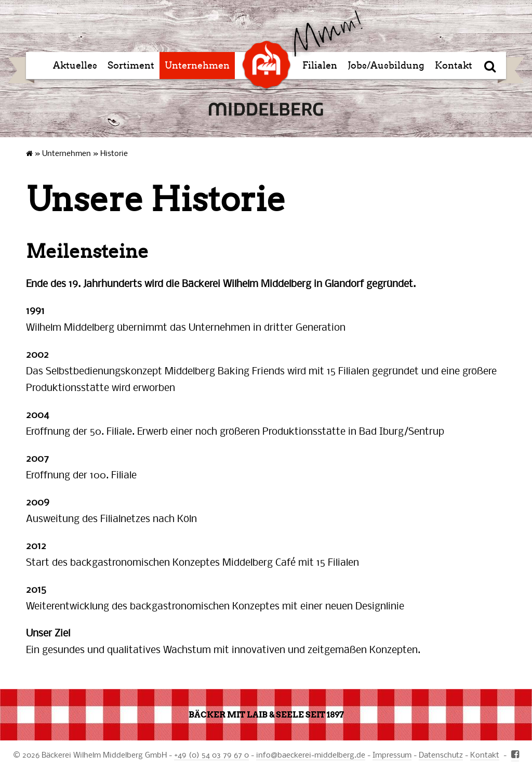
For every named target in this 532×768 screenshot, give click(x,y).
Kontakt (454, 66)
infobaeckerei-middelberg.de (311, 754)
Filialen (320, 66)
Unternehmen (197, 66)
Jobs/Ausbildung (386, 66)
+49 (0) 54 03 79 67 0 (211, 754)
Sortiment (131, 66)
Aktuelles (75, 66)
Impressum (392, 754)
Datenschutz (441, 754)
